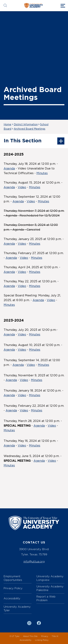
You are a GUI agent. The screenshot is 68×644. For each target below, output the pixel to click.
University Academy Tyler (17, 608)
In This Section (34, 141)
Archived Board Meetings (30, 129)
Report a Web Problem (46, 598)
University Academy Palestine (50, 588)
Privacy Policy (13, 588)
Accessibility (12, 598)
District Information (26, 125)
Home (7, 125)
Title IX (55, 636)
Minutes (42, 173)
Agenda (9, 169)
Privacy (45, 636)
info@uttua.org (34, 561)
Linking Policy (42, 640)
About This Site (30, 636)
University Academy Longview (50, 578)
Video (22, 187)
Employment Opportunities (13, 578)
